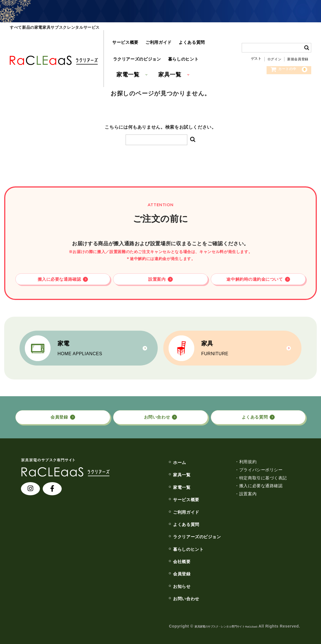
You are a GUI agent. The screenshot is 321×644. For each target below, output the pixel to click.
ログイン (275, 46)
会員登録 (146, 569)
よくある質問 (183, 37)
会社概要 (146, 556)
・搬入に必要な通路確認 (233, 481)
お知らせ (146, 581)
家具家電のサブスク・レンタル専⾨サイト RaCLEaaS (207, 621)
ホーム (144, 457)
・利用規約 (219, 456)
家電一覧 (125, 54)
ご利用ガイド (152, 37)
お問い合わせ (152, 593)
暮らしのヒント (177, 42)
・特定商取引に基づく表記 (235, 473)
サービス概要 (122, 37)
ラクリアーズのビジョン (135, 42)
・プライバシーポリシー (233, 464)
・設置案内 (219, 488)
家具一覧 (168, 54)
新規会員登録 (298, 46)
